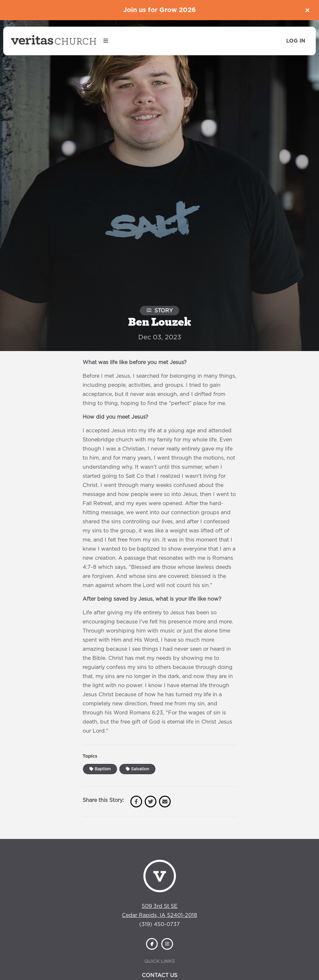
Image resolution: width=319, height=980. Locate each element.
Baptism (100, 769)
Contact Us (159, 975)
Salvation (137, 769)
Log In (296, 41)
